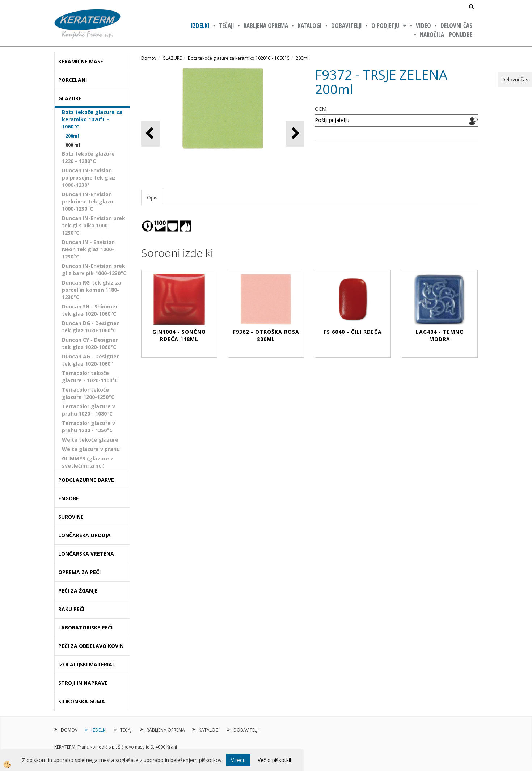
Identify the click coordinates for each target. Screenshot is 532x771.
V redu (238, 760)
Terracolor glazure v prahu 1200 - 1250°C (88, 427)
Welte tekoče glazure (90, 440)
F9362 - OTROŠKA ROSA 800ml (266, 335)
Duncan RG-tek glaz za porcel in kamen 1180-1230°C (92, 290)
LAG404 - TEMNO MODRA (440, 335)
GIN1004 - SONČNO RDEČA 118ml (179, 335)
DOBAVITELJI (347, 26)
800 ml (73, 145)
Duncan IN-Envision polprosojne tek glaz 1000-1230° (89, 178)
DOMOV (69, 730)
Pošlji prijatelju (332, 120)
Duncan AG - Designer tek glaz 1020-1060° (90, 360)
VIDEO (423, 26)
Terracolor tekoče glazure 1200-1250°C (88, 393)
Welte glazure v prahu (91, 449)
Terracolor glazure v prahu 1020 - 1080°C (88, 410)
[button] (295, 134)
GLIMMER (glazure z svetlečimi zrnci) (88, 462)
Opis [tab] (152, 197)
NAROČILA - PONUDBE (446, 35)
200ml (72, 136)
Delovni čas (456, 26)
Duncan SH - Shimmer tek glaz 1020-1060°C (90, 310)
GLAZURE (172, 58)
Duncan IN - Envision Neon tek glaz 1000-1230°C (88, 249)
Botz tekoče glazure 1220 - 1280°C (88, 157)
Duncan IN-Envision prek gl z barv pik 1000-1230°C (94, 269)
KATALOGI (310, 26)
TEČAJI (227, 26)
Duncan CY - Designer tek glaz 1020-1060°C (90, 343)
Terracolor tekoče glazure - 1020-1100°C (90, 377)
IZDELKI (200, 26)
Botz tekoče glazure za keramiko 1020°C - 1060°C (92, 119)
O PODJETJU (385, 26)
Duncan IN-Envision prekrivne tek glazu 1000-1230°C (88, 201)
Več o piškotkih (275, 760)
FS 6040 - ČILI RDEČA (353, 332)
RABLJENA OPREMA (266, 26)
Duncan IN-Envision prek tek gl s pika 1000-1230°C (94, 225)
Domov (149, 58)
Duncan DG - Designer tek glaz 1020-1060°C (90, 327)
